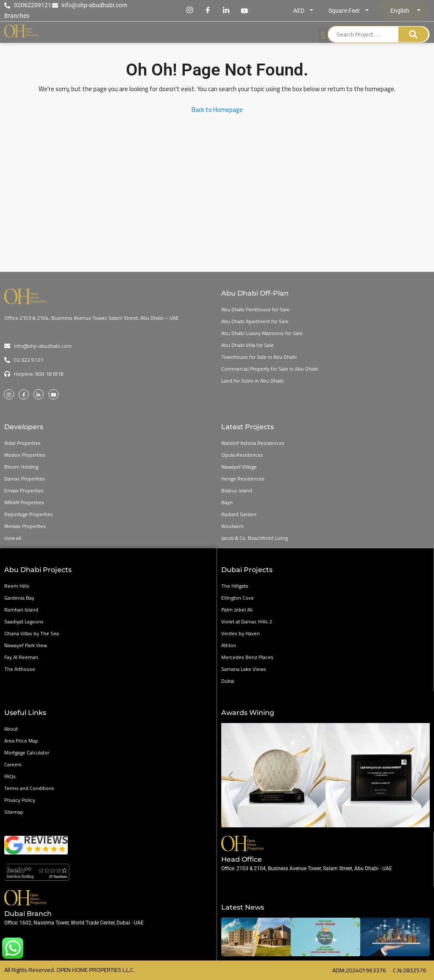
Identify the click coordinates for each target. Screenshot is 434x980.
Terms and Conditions (29, 788)
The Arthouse (20, 669)
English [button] (401, 11)
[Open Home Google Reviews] (108, 872)
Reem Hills (17, 586)
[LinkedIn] (226, 11)
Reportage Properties (29, 514)
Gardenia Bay (19, 598)
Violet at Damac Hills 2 (247, 621)
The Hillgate (235, 586)
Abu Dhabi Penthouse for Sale (255, 309)
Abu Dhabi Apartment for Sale (255, 321)
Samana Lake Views (244, 669)
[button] (231, 775)
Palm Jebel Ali (237, 610)
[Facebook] (208, 11)
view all (13, 538)
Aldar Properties (22, 443)
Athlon (229, 645)
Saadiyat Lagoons (24, 621)
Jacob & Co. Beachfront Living (255, 538)
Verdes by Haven (241, 633)
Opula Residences (242, 455)
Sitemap (14, 812)
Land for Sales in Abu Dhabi (252, 381)
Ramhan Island (21, 610)
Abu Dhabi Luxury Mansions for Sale (262, 333)
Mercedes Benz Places (247, 657)
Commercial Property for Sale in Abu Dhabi (270, 369)
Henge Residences (243, 479)
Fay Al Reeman (21, 657)
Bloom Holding (21, 467)
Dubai (228, 681)
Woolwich (232, 526)
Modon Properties (25, 455)
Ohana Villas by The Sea (32, 633)
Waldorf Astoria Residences (253, 443)
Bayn (227, 502)
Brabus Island (237, 490)
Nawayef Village (239, 467)
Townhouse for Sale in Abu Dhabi (259, 357)
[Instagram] (190, 11)
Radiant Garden (239, 514)
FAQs (10, 776)
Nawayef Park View (26, 645)
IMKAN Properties (24, 502)
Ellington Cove (238, 598)
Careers (13, 764)
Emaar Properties (24, 490)
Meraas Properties (25, 526)
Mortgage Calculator (27, 752)
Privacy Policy (20, 800)
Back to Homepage (217, 110)
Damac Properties (25, 479)
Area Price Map (21, 741)
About (11, 729)
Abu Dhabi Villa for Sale (248, 345)
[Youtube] (245, 11)
